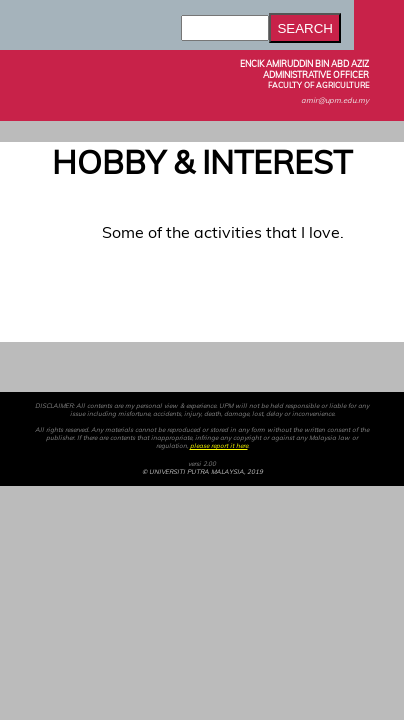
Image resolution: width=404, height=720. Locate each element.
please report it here (219, 446)
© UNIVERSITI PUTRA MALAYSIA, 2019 (202, 472)
